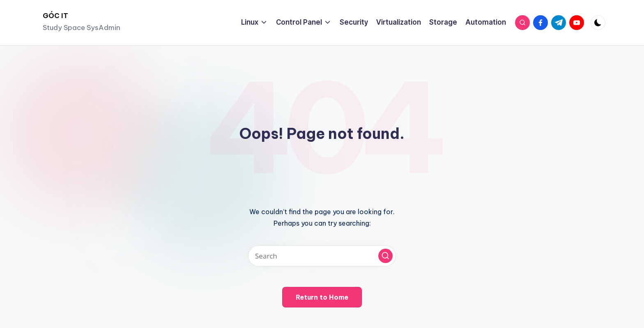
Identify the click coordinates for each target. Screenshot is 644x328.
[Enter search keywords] (322, 256)
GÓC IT (55, 16)
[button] (385, 256)
